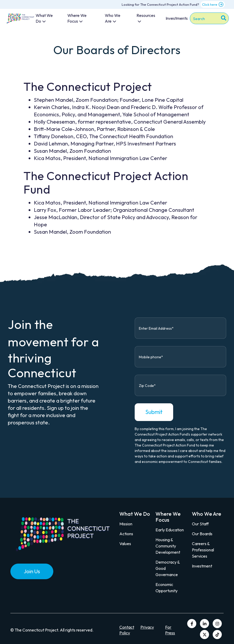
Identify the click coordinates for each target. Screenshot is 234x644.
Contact (127, 627)
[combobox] (209, 18)
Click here (213, 4)
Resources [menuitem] (146, 15)
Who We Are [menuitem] (113, 18)
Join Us (32, 571)
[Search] (224, 19)
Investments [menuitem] (177, 18)
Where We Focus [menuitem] (77, 18)
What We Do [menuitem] (44, 18)
